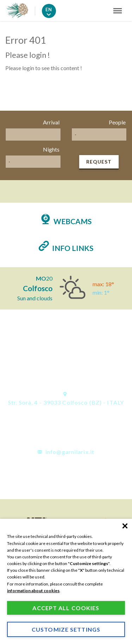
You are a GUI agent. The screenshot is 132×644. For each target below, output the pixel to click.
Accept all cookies (66, 608)
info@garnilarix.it (66, 452)
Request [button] (99, 162)
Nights (51, 149)
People (117, 122)
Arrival (51, 122)
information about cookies (33, 591)
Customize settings (66, 629)
